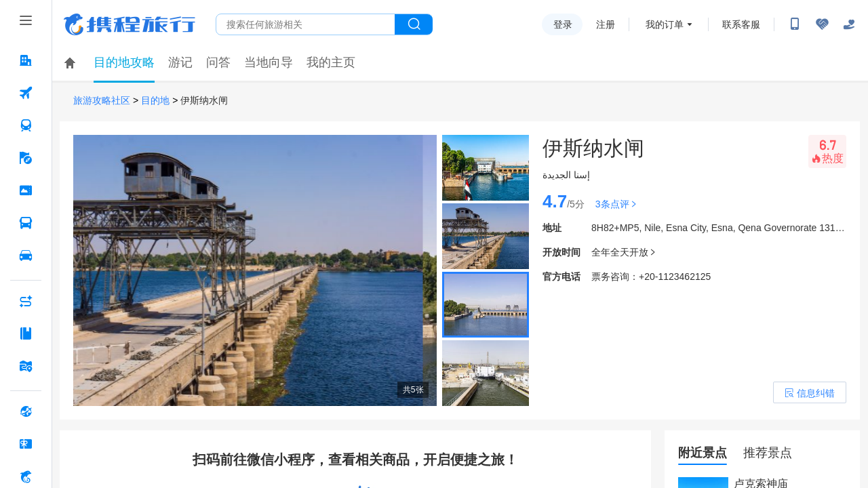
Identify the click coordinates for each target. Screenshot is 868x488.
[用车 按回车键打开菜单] (26, 256)
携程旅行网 (130, 24)
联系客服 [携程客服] (741, 24)
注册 (606, 24)
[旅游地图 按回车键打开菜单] (26, 366)
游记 (180, 62)
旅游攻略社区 (102, 101)
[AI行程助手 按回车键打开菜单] (26, 301)
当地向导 (269, 62)
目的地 (155, 101)
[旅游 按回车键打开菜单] (26, 158)
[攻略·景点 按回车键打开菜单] (26, 333)
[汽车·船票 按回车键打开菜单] (26, 223)
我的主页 (331, 62)
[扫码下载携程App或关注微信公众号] (795, 24)
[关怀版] (849, 24)
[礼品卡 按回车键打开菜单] (26, 444)
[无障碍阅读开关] (822, 24)
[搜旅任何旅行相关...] (305, 24)
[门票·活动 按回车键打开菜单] (26, 190)
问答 (218, 62)
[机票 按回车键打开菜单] (26, 93)
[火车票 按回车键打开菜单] (26, 125)
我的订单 (665, 24)
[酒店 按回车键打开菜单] (26, 60)
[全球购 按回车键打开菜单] (26, 411)
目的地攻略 (124, 62)
